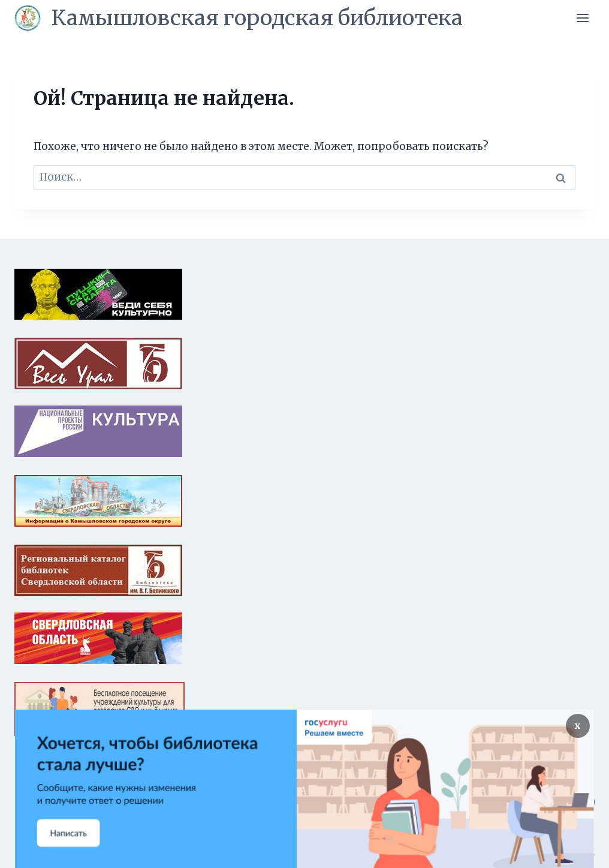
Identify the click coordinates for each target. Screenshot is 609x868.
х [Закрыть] (578, 726)
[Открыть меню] (582, 18)
